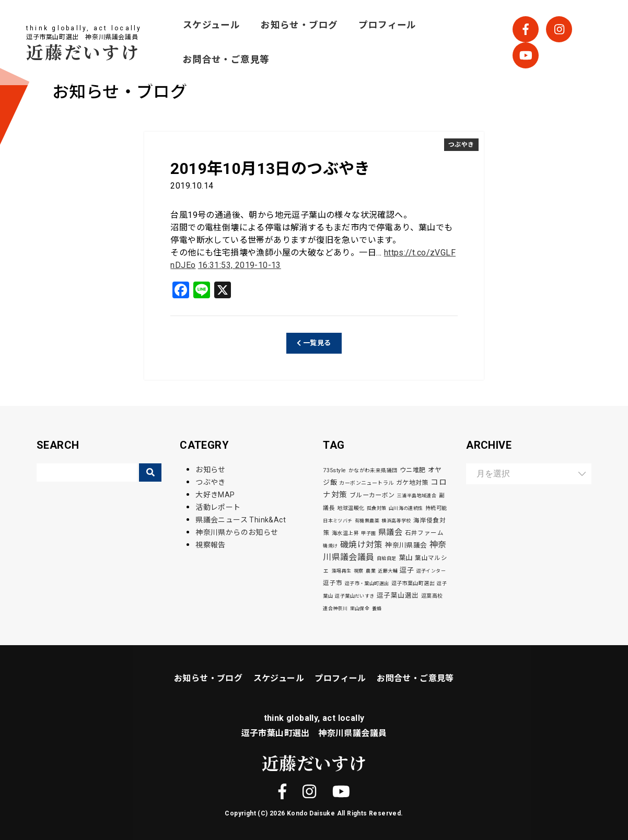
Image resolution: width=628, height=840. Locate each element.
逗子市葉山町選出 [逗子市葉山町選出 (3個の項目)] (413, 583)
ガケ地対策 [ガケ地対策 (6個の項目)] (412, 483)
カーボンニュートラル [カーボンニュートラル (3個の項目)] (366, 483)
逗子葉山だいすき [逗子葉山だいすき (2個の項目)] (354, 596)
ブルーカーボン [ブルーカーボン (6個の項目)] (372, 495)
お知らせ (211, 470)
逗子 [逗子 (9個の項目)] (407, 570)
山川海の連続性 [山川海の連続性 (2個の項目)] (406, 508)
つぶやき (461, 145)
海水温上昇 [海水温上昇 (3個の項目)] (345, 533)
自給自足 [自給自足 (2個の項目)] (387, 558)
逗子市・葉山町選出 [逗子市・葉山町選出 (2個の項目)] (367, 584)
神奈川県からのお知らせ (237, 532)
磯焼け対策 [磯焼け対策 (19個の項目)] (362, 545)
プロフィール (387, 25)
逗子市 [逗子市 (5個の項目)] (333, 583)
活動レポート (218, 507)
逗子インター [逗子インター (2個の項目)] (431, 571)
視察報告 (211, 545)
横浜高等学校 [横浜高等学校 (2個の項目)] (396, 521)
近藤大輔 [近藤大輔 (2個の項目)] (388, 571)
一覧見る (314, 343)
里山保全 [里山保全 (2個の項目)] (360, 609)
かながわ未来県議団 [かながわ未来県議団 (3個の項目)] (373, 470)
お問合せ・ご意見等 (226, 60)
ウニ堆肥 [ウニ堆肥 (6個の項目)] (413, 470)
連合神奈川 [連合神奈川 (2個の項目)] (335, 609)
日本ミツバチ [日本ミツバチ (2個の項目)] (338, 521)
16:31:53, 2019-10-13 (240, 265)
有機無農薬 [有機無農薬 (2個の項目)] (367, 521)
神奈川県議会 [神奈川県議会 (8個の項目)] (406, 545)
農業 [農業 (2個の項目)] (371, 571)
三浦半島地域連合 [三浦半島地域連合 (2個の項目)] (417, 496)
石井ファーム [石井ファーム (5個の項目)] (424, 533)
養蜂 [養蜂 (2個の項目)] (377, 609)
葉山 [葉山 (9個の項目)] (406, 558)
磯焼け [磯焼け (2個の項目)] (330, 546)
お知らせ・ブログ (299, 25)
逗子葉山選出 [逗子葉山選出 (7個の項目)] (398, 595)
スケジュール (211, 25)
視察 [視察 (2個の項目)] (359, 571)
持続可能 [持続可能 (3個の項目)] (436, 508)
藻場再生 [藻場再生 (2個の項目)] (342, 571)
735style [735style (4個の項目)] (334, 470)
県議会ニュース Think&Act (241, 520)
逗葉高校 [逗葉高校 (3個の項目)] (432, 596)
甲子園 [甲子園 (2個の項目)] (368, 533)
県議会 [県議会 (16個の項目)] (390, 532)
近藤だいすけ (83, 51)
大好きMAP (215, 495)
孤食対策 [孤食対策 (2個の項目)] (377, 508)
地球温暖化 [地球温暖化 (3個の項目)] (351, 508)
